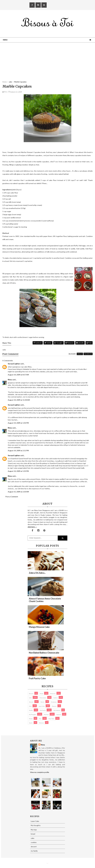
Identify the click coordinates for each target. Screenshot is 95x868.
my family (43, 710)
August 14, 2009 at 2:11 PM (18, 451)
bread (41, 694)
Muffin (31, 710)
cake (30, 698)
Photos (31, 719)
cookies (56, 698)
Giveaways (54, 702)
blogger (72, 354)
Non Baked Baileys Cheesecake (44, 653)
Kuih (30, 706)
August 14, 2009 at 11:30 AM (19, 400)
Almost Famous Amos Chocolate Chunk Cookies (45, 600)
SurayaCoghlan (14, 364)
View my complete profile (40, 772)
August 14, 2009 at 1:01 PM (18, 423)
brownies (53, 694)
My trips (46, 714)
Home (5, 82)
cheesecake (43, 698)
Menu (5, 40)
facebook (88, 354)
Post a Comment (12, 497)
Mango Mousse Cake (39, 627)
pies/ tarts (51, 719)
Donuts (43, 702)
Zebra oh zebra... (37, 573)
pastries (59, 714)
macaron (54, 706)
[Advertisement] (47, 64)
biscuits (31, 694)
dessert (31, 702)
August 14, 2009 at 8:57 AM (18, 375)
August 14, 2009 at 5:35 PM (18, 471)
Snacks (31, 723)
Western (42, 723)
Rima (10, 380)
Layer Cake (42, 706)
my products (57, 710)
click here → (32, 527)
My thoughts (33, 714)
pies (40, 719)
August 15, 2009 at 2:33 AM (18, 492)
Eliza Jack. (48, 863)
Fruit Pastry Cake (37, 678)
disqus (80, 354)
